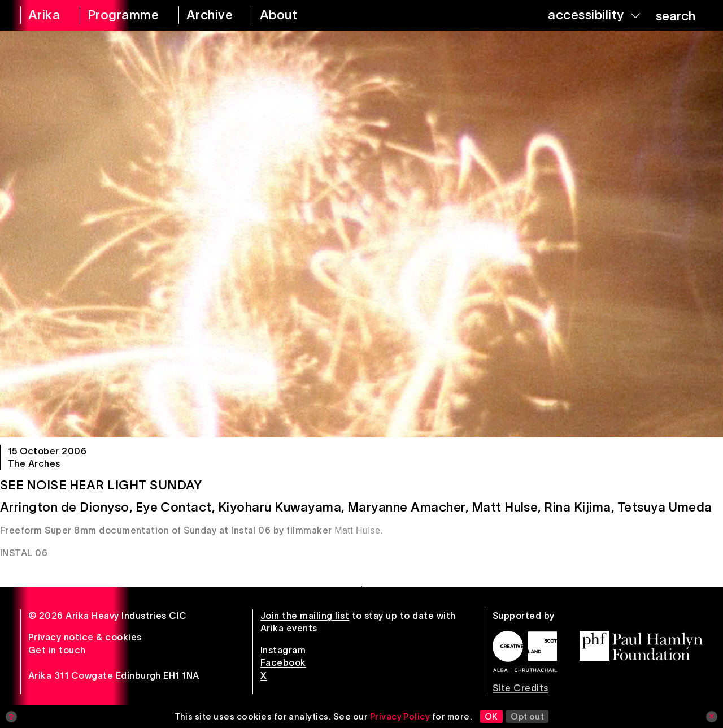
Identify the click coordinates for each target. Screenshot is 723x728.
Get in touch (57, 650)
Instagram (283, 650)
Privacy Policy (400, 716)
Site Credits (521, 688)
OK (491, 716)
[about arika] (291, 15)
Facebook (283, 662)
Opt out (527, 716)
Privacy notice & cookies (85, 637)
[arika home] (43, 15)
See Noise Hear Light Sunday (101, 485)
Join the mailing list (305, 616)
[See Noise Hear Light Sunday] (361, 234)
